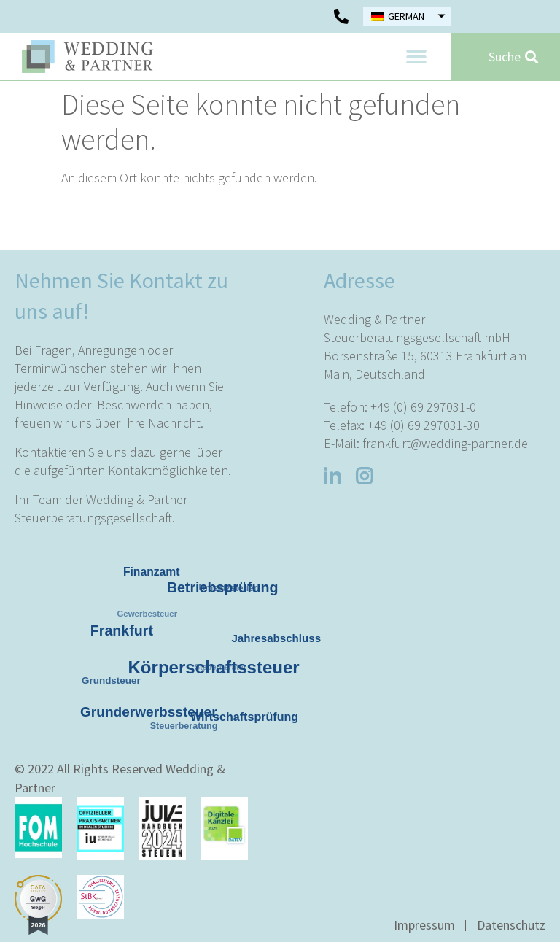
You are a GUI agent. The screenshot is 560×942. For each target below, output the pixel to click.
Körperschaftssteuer (218, 671)
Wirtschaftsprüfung (245, 718)
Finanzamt (152, 573)
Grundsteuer (110, 680)
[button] (416, 57)
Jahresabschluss (276, 638)
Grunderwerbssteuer (151, 715)
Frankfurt (125, 633)
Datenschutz (511, 925)
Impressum (424, 925)
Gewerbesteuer (144, 611)
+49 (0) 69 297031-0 (423, 407)
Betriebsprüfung (225, 590)
